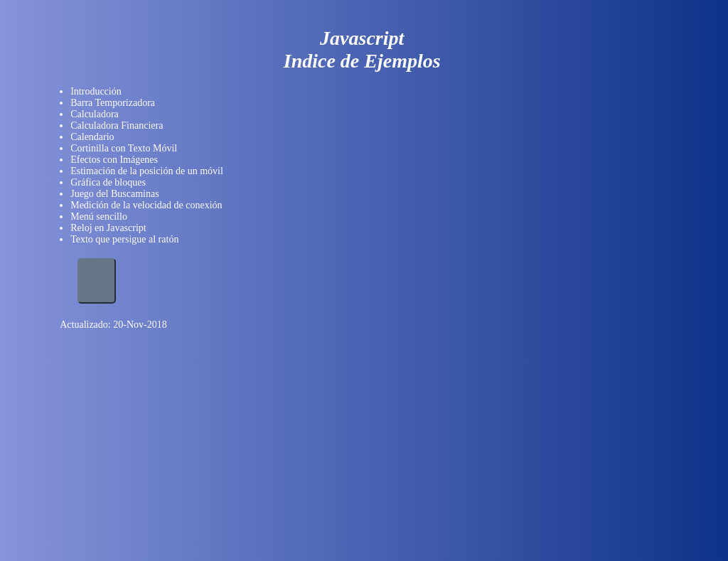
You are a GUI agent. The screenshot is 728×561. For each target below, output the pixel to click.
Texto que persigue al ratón (124, 239)
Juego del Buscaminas (114, 194)
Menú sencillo (99, 217)
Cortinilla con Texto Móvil (124, 148)
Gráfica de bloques (108, 182)
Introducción (96, 91)
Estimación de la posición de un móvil (147, 171)
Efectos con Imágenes (114, 160)
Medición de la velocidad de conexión (146, 205)
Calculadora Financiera (117, 125)
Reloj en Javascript (108, 228)
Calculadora (95, 114)
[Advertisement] (113, 412)
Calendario (92, 137)
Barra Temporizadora (113, 103)
